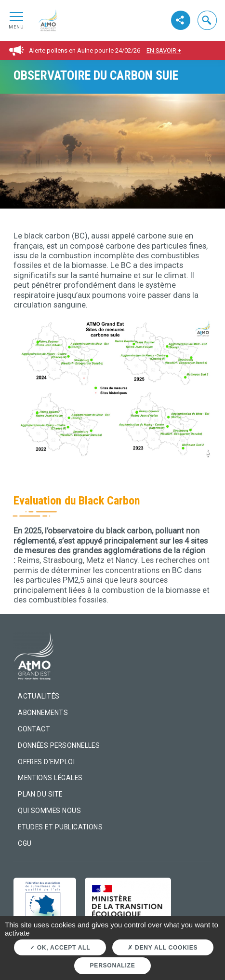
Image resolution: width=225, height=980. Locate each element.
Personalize (113, 966)
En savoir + (164, 50)
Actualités (39, 696)
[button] (207, 21)
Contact (34, 729)
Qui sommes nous (49, 811)
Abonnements (43, 713)
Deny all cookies (163, 948)
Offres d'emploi (46, 762)
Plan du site (40, 794)
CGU (25, 843)
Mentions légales (50, 778)
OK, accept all (60, 948)
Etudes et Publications (60, 827)
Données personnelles (59, 745)
